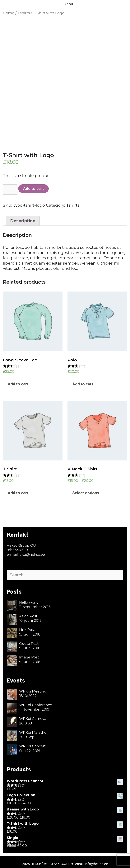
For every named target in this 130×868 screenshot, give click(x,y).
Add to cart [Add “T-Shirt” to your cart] (18, 493)
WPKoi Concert (32, 746)
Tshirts (24, 13)
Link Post (27, 630)
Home (9, 13)
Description (23, 221)
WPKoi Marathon (34, 733)
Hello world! (29, 602)
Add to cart (33, 189)
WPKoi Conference (36, 705)
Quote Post (29, 644)
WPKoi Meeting (33, 691)
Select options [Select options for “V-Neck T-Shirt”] (86, 493)
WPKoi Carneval (33, 719)
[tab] (23, 221)
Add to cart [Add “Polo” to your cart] (83, 384)
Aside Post (28, 616)
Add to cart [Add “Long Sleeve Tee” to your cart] (18, 384)
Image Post (29, 657)
